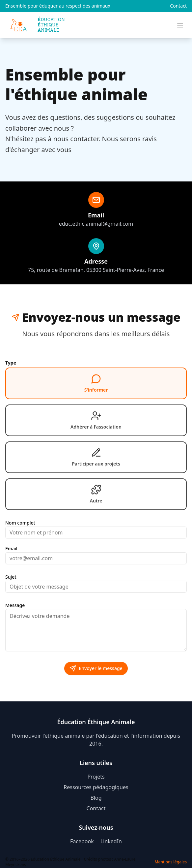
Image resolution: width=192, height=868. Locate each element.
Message (15, 605)
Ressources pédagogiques (96, 787)
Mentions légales (171, 862)
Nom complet (20, 523)
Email (11, 549)
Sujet (11, 577)
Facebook (83, 841)
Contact (178, 6)
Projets (96, 777)
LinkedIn (111, 841)
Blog (96, 798)
